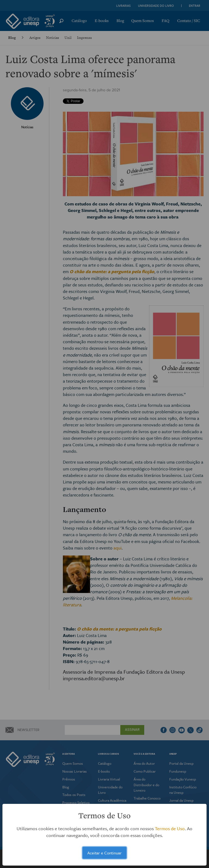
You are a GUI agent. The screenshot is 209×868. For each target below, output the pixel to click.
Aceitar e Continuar (104, 853)
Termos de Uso (170, 828)
